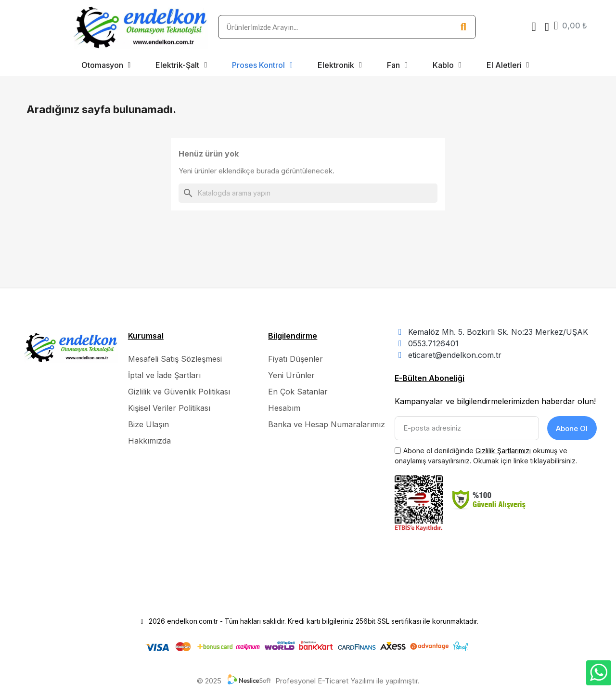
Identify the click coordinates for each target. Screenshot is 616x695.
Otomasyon (106, 65)
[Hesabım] (547, 27)
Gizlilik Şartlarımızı (503, 450)
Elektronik (340, 65)
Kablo (447, 65)
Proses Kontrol (262, 65)
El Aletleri (508, 65)
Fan (397, 65)
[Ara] (308, 193)
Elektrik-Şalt (181, 65)
